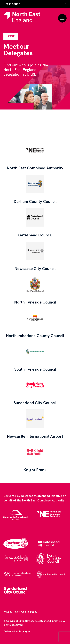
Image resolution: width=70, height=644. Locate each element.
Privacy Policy (12, 612)
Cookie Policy (29, 612)
